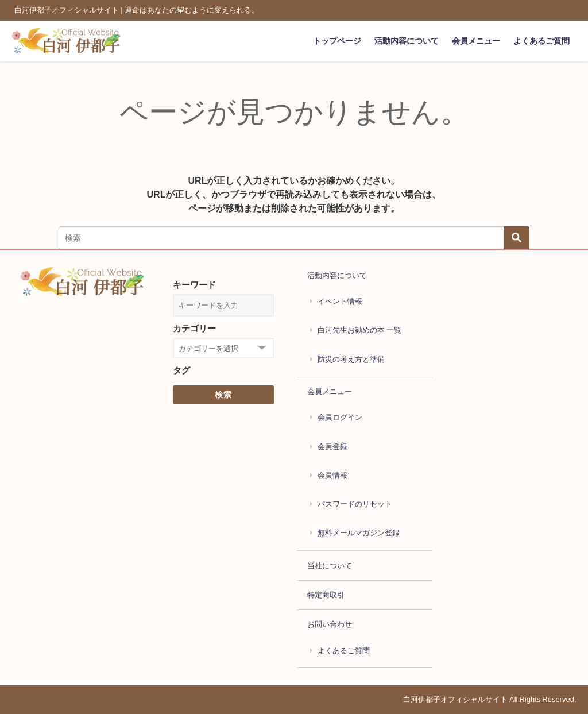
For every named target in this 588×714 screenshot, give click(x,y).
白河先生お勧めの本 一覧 (359, 330)
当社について (330, 566)
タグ (181, 370)
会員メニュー (476, 41)
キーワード (194, 285)
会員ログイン (340, 417)
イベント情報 (340, 301)
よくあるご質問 (541, 41)
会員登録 (332, 447)
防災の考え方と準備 (351, 359)
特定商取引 (326, 595)
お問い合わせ (330, 624)
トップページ (337, 41)
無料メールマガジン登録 (359, 533)
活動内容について (407, 41)
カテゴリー (194, 328)
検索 (224, 395)
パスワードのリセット (355, 504)
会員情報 (332, 475)
